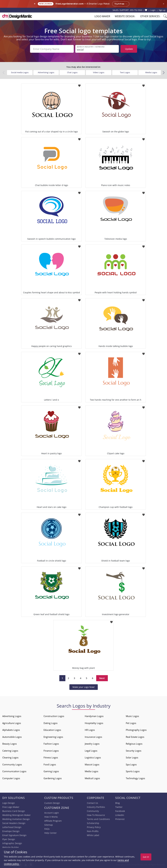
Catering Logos (10, 751)
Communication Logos (14, 771)
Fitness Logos (51, 757)
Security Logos (134, 751)
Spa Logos (131, 764)
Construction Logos (54, 716)
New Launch (46, 4)
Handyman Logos (94, 716)
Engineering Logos (53, 737)
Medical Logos (92, 778)
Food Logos (50, 764)
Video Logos (99, 72)
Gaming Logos (51, 771)
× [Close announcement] (164, 4)
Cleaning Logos (10, 757)
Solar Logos (132, 757)
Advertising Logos (46, 72)
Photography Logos (136, 730)
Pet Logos (131, 723)
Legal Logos (91, 751)
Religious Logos (134, 744)
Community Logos (12, 764)
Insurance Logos (93, 737)
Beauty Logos (10, 744)
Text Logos (125, 72)
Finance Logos (51, 751)
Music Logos (132, 716)
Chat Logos (72, 72)
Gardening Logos (53, 778)
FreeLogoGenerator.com (70, 4)
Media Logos (151, 72)
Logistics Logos (93, 757)
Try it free (121, 4)
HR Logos (90, 730)
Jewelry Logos (92, 744)
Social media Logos (20, 72)
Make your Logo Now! (84, 687)
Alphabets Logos (11, 730)
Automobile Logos (12, 737)
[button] (164, 73)
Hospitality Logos (94, 723)
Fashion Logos (51, 744)
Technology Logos (135, 778)
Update (129, 49)
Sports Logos (133, 771)
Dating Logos (51, 723)
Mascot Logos (92, 764)
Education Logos (52, 730)
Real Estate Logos (135, 737)
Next (102, 678)
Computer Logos (11, 778)
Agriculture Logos (12, 723)
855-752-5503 (136, 10)
